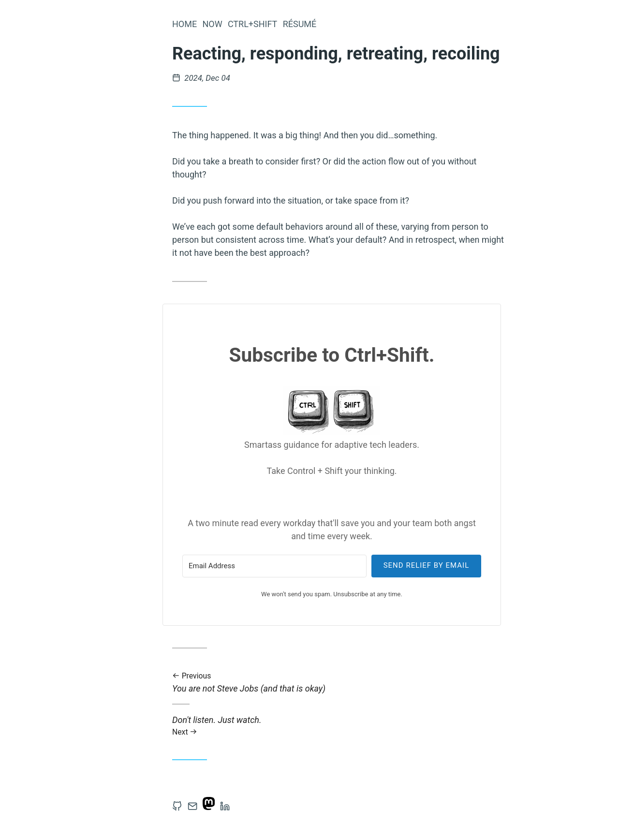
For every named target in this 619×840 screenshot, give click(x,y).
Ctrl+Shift (253, 24)
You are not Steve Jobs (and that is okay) (341, 683)
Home (184, 24)
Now (212, 24)
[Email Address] (274, 566)
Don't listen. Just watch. (341, 726)
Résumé (300, 24)
